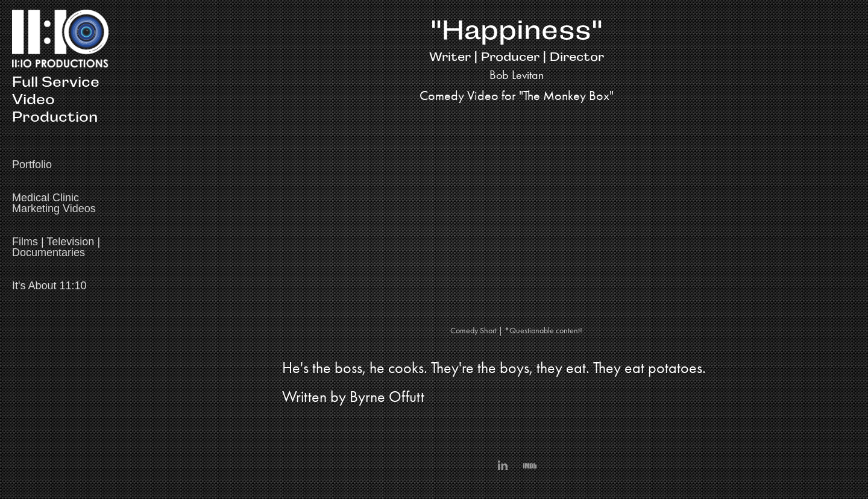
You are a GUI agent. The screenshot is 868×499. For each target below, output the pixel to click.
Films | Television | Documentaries (56, 247)
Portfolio (32, 165)
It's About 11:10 (49, 286)
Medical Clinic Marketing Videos (54, 203)
